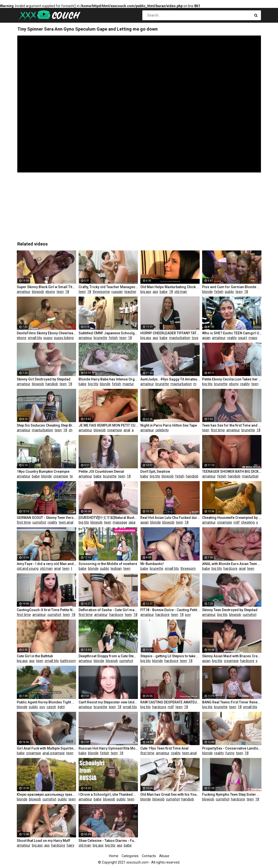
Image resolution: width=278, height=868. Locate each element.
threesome (101, 292)
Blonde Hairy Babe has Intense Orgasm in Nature (108, 379)
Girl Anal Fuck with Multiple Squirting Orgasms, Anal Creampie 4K (46, 748)
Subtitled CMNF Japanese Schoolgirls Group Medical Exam (108, 333)
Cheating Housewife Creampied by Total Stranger (232, 518)
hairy (71, 845)
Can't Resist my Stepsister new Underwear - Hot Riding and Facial (108, 702)
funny (230, 753)
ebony (50, 292)
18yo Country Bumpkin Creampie (43, 472)
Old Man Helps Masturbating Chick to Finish (170, 287)
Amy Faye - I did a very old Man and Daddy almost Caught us (46, 564)
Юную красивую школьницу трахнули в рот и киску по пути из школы (46, 794)
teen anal (66, 522)
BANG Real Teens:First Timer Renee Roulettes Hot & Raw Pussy (232, 702)
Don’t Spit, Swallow (155, 472)
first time (218, 430)
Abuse (164, 856)
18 (67, 292)
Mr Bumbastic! (152, 564)
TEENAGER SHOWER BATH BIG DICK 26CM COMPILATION (232, 472)
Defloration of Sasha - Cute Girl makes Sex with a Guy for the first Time (108, 610)
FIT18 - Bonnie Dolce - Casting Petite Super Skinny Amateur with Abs (170, 610)
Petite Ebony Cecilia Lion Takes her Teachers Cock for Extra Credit (232, 379)
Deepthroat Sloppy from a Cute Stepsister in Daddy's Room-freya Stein (108, 656)
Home (114, 856)
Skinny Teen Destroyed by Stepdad (230, 610)
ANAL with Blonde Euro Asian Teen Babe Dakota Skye (232, 564)
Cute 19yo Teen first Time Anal (164, 748)
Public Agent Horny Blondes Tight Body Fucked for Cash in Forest (46, 702)
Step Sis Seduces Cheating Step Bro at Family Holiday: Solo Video (46, 425)
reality (232, 338)
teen (60, 292)
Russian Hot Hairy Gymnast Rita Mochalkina (108, 748)
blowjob (38, 292)
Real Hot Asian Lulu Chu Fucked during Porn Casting (170, 518)
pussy (48, 338)
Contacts (149, 856)
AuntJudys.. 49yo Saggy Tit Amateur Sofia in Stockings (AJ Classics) (170, 379)
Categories (130, 856)
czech (51, 707)
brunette (100, 338)
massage (256, 338)
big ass (146, 292)
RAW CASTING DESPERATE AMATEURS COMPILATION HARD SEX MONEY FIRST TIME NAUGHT (170, 702)
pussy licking (64, 338)
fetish (219, 292)
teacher (130, 292)
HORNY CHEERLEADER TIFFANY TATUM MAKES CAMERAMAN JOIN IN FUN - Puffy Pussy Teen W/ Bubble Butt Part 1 (170, 333)
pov (188, 615)
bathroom (68, 661)
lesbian (116, 568)
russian (117, 292)
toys (195, 338)
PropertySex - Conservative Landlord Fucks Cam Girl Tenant (232, 748)
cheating (75, 430)
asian (206, 338)
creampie (115, 430)
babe (164, 292)
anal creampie (54, 753)
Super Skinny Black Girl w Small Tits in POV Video (46, 287)
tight (61, 707)
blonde (207, 292)
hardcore (230, 568)
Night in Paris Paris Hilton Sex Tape (169, 425)
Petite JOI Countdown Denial (101, 472)
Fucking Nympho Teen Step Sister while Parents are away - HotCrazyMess (232, 794)
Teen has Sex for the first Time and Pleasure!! (232, 425)
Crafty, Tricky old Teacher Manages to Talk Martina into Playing (108, 287)
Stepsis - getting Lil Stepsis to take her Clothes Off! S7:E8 (170, 656)
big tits (93, 384)
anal (127, 430)
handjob (52, 384)
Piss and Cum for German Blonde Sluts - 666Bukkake (232, 287)
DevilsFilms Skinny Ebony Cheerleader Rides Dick (46, 333)
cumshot (39, 522)
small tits (35, 338)
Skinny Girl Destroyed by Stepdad (44, 379)
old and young (28, 568)
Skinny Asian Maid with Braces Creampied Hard (232, 656)
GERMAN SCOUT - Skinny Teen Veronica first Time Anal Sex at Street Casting (46, 518)
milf (237, 522)
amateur (24, 292)
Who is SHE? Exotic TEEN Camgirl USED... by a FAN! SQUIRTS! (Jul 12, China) (232, 333)
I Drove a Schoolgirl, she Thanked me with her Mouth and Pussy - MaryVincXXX (108, 794)
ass (155, 292)
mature (199, 384)
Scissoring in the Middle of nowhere (108, 564)
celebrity (162, 430)
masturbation (180, 338)
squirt (243, 338)
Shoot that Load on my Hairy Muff (43, 841)
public (229, 292)
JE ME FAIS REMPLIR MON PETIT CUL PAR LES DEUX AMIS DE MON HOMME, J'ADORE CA (108, 425)
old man (181, 292)
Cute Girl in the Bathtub (35, 656)
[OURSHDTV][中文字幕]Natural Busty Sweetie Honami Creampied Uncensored (108, 518)
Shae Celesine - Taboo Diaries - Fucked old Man (108, 841)
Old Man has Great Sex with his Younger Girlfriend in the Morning (170, 794)
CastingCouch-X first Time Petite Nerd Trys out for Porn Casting (46, 610)
